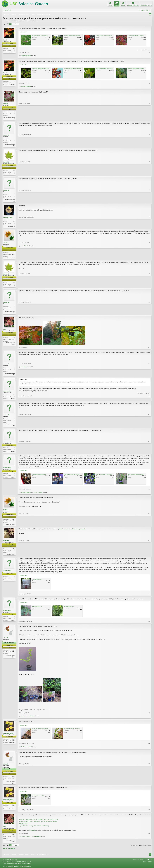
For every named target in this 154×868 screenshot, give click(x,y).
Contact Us (136, 863)
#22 (149, 747)
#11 (149, 349)
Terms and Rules (147, 865)
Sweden (13, 401)
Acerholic (23, 750)
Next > (17, 24)
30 (14, 450)
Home (145, 863)
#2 (150, 83)
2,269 (14, 339)
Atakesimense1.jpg (37, 609)
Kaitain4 (6, 162)
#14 (149, 427)
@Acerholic (32, 833)
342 (14, 112)
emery (5, 244)
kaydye (6, 104)
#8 (150, 255)
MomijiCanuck (25, 376)
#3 (150, 119)
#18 (149, 557)
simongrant (7, 444)
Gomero (6, 543)
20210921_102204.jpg (38, 798)
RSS (151, 863)
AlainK (6, 641)
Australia (13, 454)
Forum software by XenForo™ (17, 865)
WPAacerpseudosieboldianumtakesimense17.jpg (109, 69)
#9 (150, 287)
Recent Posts (7, 10)
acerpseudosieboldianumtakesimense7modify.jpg (45, 36)
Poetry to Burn (8, 218)
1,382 (14, 552)
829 (14, 222)
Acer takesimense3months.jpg (136, 477)
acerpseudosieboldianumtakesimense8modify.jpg (77, 36)
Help (141, 863)
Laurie (28, 21)
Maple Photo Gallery (15, 21)
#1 (150, 53)
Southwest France (11, 557)
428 (14, 48)
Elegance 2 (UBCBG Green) (9, 863)
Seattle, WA (12, 52)
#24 (149, 813)
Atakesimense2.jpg (69, 609)
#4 (150, 146)
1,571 (14, 742)
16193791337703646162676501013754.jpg (44, 732)
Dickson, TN (12, 174)
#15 (149, 453)
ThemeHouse (27, 866)
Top (148, 863)
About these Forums (146, 5)
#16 (149, 491)
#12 (149, 372)
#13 (149, 400)
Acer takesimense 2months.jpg (104, 477)
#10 (149, 314)
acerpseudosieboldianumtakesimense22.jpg (139, 36)
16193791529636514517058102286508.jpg (75, 732)
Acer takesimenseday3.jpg (39, 477)
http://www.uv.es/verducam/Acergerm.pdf (72, 532)
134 (14, 397)
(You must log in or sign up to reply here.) (141, 849)
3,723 (14, 254)
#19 (149, 597)
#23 (149, 786)
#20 (149, 624)
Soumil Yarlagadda (26, 56)
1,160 (14, 171)
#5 (150, 174)
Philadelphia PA (11, 227)
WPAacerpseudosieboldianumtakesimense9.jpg (76, 69)
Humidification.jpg (37, 582)
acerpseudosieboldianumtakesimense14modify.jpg (109, 36)
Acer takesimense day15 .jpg (72, 477)
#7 (150, 227)
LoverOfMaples (25, 258)
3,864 (14, 653)
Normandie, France (11, 259)
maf (5, 331)
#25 (149, 841)
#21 (149, 716)
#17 (149, 527)
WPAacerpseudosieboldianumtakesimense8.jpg (45, 69)
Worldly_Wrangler (38, 495)
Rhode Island (12, 746)
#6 (150, 201)
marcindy (6, 135)
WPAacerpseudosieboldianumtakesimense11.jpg (140, 69)
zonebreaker (7, 393)
